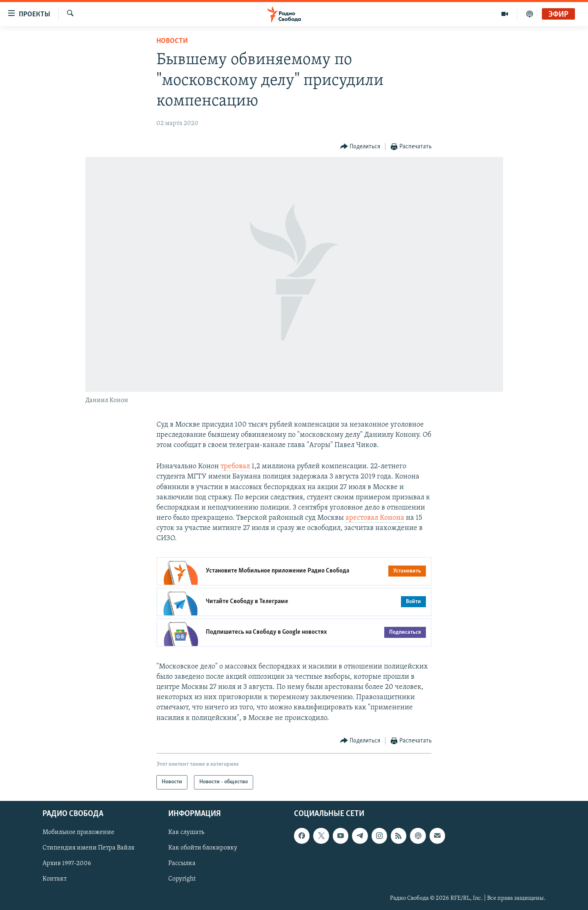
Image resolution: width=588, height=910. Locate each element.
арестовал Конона (375, 518)
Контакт (55, 879)
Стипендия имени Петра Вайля (88, 848)
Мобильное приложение (78, 832)
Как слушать (186, 832)
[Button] (360, 147)
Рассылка (182, 863)
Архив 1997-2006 (67, 863)
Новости (172, 41)
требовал (235, 466)
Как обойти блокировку (203, 848)
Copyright (182, 879)
